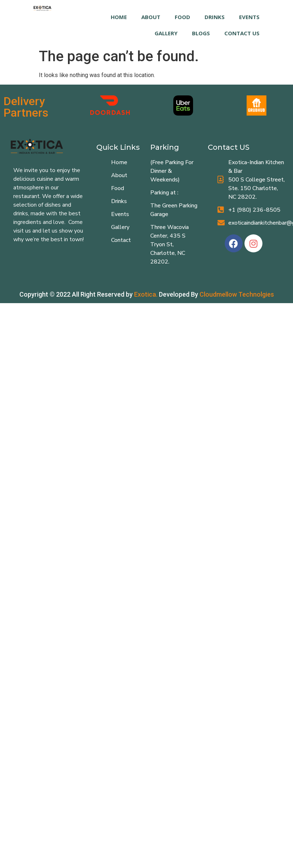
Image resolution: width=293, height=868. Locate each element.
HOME (119, 17)
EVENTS (249, 17)
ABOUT (151, 17)
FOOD (182, 17)
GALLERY (166, 33)
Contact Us (242, 33)
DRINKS (215, 17)
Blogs (201, 33)
